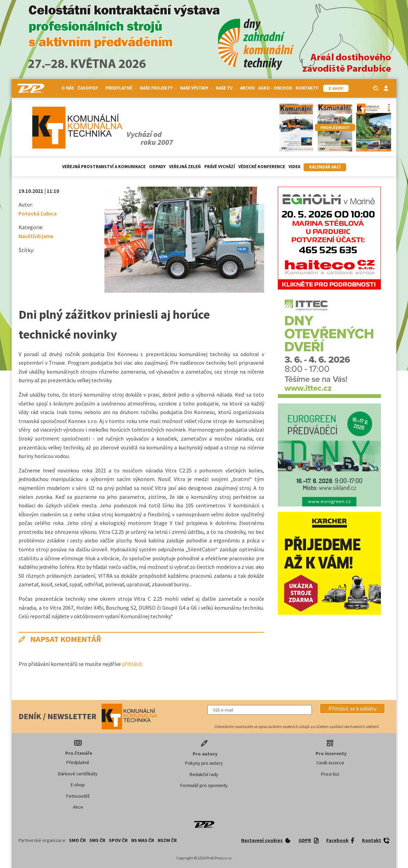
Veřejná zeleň (185, 167)
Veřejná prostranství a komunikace (104, 167)
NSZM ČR (167, 840)
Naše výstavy (196, 88)
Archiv (247, 88)
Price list (330, 774)
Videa (294, 167)
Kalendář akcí (325, 167)
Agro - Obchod (275, 88)
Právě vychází (220, 167)
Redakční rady (204, 774)
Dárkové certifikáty (78, 774)
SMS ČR (97, 840)
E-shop (78, 785)
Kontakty (307, 88)
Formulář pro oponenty (204, 785)
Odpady (157, 167)
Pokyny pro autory (204, 763)
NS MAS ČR (143, 840)
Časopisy (90, 88)
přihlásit (132, 664)
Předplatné (121, 88)
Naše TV (226, 88)
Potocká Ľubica (38, 213)
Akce (78, 807)
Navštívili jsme (36, 236)
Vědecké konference (262, 167)
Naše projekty (158, 88)
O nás (68, 88)
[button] (352, 708)
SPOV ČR (118, 840)
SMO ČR (77, 840)
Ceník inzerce (330, 763)
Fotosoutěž (78, 796)
